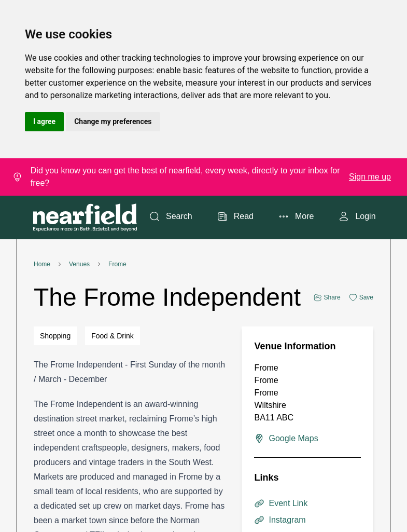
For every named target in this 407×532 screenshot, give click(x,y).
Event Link (281, 503)
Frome (117, 264)
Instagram (280, 520)
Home (42, 264)
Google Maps (286, 439)
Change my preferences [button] (113, 121)
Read (235, 216)
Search (171, 216)
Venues (79, 264)
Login (357, 216)
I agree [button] (44, 121)
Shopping (55, 336)
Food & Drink (113, 336)
